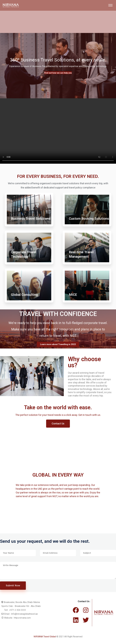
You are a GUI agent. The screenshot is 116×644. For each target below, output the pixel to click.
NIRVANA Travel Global (45, 638)
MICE (73, 295)
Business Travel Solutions (31, 219)
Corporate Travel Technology (24, 254)
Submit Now (13, 587)
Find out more (58, 73)
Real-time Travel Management (81, 254)
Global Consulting (24, 295)
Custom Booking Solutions (89, 219)
